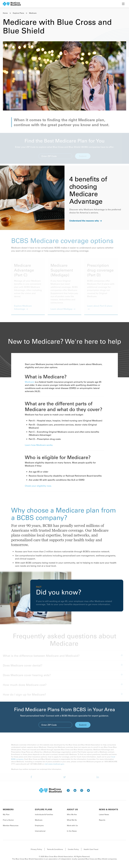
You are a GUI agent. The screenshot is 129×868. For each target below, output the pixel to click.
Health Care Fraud (91, 851)
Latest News (104, 817)
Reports (102, 822)
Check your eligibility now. (38, 488)
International (40, 833)
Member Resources (11, 828)
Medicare (30, 384)
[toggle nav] (123, 4)
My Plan (6, 817)
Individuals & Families (44, 817)
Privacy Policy (36, 851)
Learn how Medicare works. (39, 447)
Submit (83, 727)
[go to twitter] (88, 793)
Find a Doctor (8, 822)
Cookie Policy (73, 851)
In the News (72, 833)
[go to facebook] (68, 793)
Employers (39, 828)
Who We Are (72, 817)
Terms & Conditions (55, 851)
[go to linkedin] (75, 793)
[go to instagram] (82, 793)
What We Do (72, 822)
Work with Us (72, 828)
